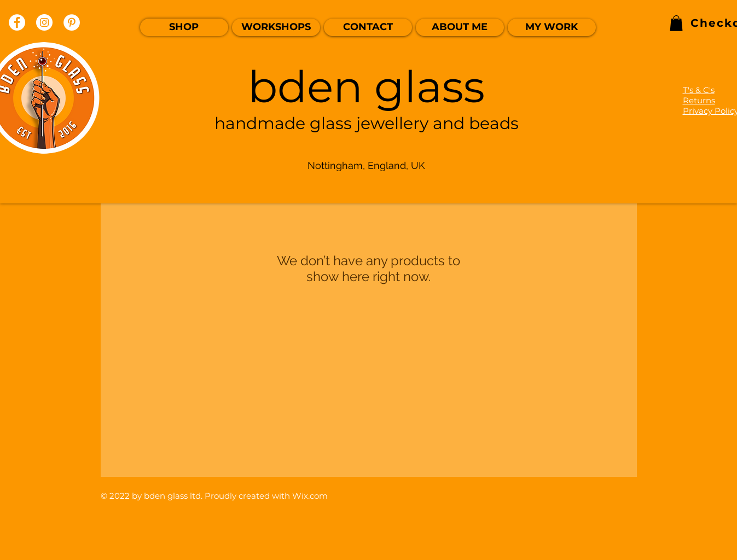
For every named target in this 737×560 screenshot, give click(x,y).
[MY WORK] (552, 27)
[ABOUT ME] (460, 27)
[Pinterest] (72, 22)
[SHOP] (184, 27)
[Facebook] (17, 22)
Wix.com (310, 496)
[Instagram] (44, 22)
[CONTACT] (368, 27)
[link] (676, 23)
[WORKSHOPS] (276, 27)
